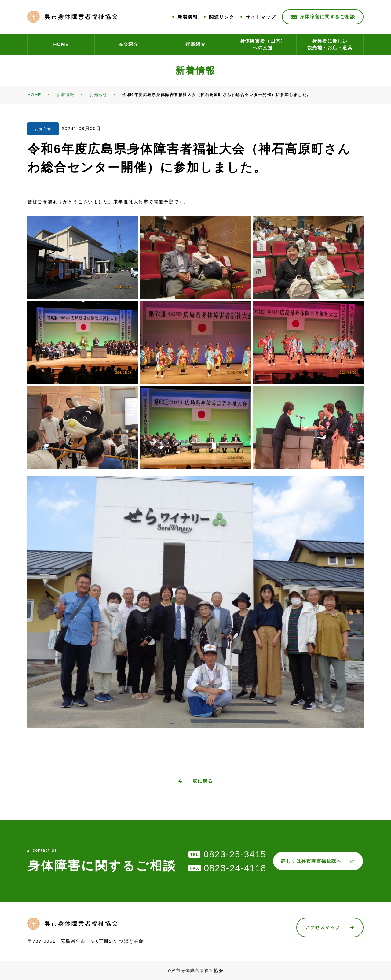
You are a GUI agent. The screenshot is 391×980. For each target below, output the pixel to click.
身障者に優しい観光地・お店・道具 (330, 44)
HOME (61, 44)
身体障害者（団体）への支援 (263, 44)
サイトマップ (261, 17)
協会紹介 (128, 44)
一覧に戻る (200, 781)
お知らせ (43, 129)
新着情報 (188, 17)
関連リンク (222, 17)
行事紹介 (195, 44)
